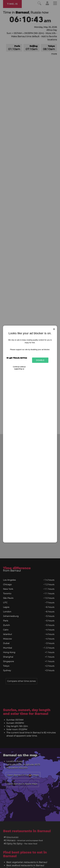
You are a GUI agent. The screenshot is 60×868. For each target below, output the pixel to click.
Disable (40, 360)
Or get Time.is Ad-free (17, 358)
